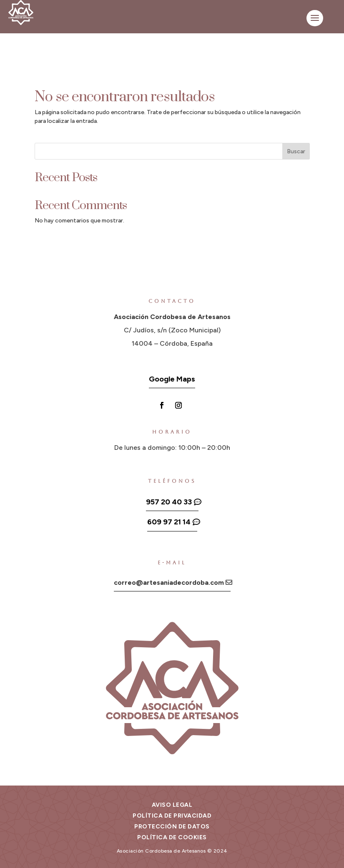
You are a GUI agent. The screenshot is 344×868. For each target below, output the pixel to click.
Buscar (296, 151)
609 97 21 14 (169, 522)
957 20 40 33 (169, 502)
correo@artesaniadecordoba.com (169, 582)
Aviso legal (172, 805)
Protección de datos (172, 827)
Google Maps (172, 379)
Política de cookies (172, 837)
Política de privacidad (172, 816)
